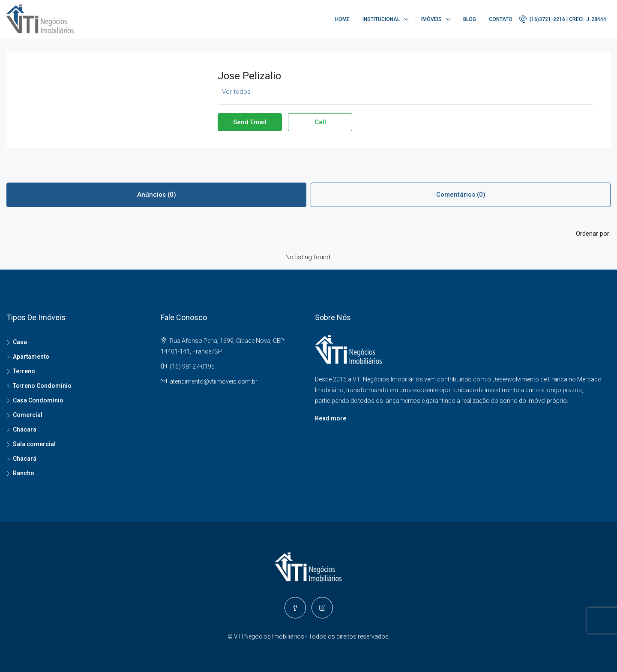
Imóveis (431, 19)
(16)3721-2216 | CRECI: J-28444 (563, 19)
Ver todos (236, 92)
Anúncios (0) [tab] (157, 195)
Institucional (381, 19)
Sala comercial (34, 444)
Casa (20, 342)
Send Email (250, 122)
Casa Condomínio (38, 400)
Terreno (24, 371)
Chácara (25, 429)
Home (342, 19)
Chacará (25, 459)
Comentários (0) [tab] (461, 195)
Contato (501, 19)
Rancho (24, 473)
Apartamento (31, 357)
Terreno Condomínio (42, 386)
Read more (331, 418)
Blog (470, 19)
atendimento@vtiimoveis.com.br (214, 381)
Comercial (28, 415)
